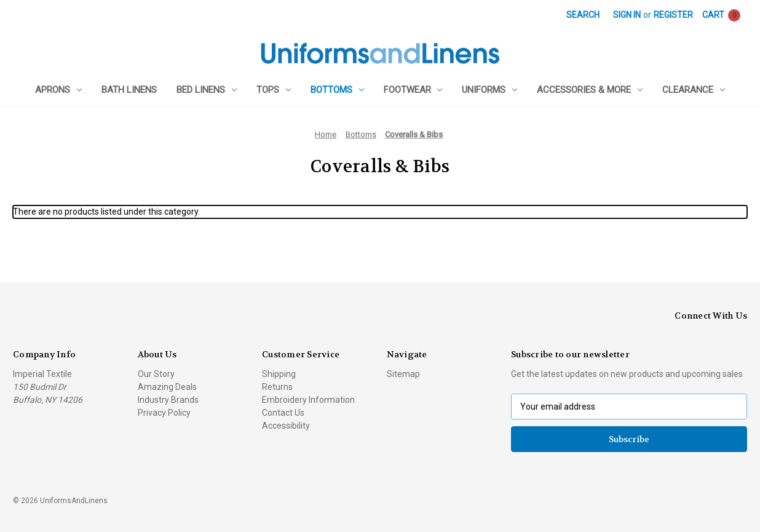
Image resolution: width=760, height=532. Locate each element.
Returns (277, 387)
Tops (274, 90)
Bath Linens (129, 90)
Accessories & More (590, 90)
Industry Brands (168, 400)
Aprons (58, 90)
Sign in (627, 15)
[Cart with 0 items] (721, 15)
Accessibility (286, 426)
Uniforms (489, 90)
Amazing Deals (167, 387)
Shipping (279, 374)
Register (673, 15)
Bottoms (337, 90)
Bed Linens (207, 90)
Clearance (694, 90)
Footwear (413, 90)
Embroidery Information (308, 400)
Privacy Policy (164, 413)
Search (583, 15)
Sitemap (403, 374)
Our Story (156, 374)
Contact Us (283, 413)
